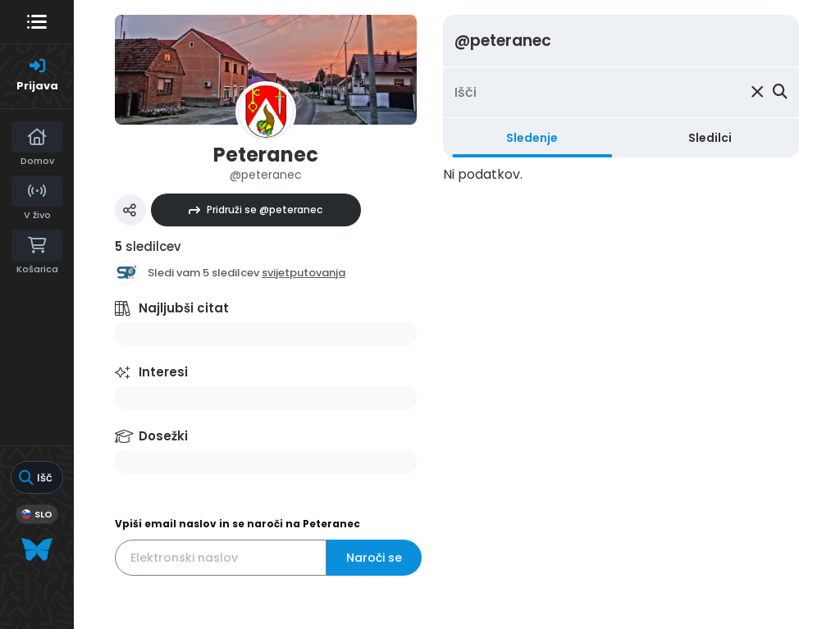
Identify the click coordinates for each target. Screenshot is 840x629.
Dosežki (163, 436)
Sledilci (710, 138)
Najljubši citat (184, 308)
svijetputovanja (304, 273)
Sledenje (532, 138)
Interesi (163, 372)
